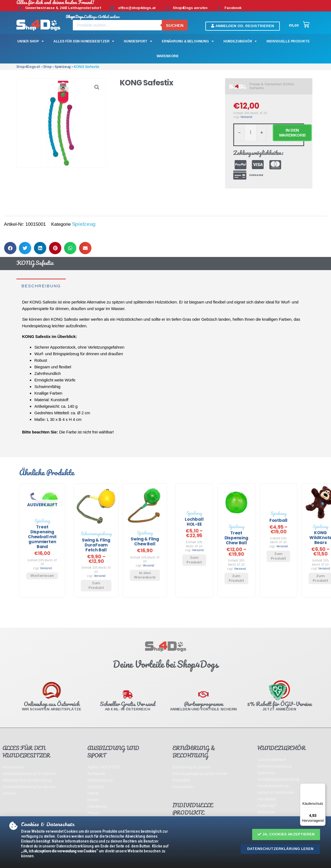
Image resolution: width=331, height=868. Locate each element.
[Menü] (322, 787)
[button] (286, 834)
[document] (165, 434)
